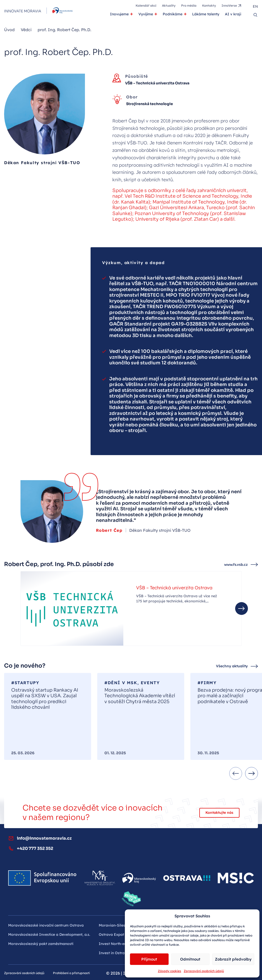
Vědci (26, 30)
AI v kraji (233, 14)
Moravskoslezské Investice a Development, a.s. (49, 934)
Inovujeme (119, 14)
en (255, 6)
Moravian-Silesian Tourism (122, 925)
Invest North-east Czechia (122, 944)
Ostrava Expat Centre (118, 934)
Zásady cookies (170, 971)
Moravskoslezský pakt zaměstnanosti (41, 944)
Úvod (9, 30)
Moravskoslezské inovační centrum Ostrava (46, 925)
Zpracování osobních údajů (204, 971)
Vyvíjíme (146, 14)
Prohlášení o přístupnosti (71, 973)
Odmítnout (190, 959)
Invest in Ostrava (114, 953)
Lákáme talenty (206, 14)
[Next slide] (252, 773)
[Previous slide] (236, 773)
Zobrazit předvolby (233, 959)
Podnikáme (173, 14)
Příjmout (149, 959)
